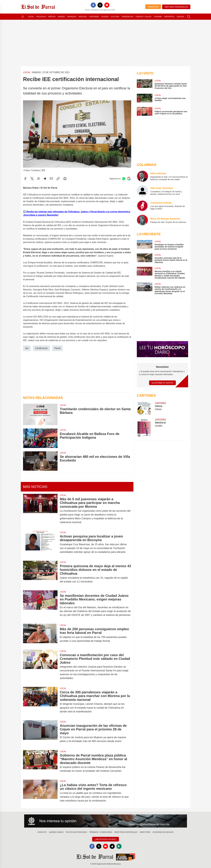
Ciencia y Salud (144, 17)
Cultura (115, 17)
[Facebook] (93, 5)
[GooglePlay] (119, 846)
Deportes (169, 17)
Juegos (180, 17)
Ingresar (153, 7)
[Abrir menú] (23, 17)
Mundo (61, 17)
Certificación (41, 348)
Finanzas (72, 17)
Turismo (158, 17)
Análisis (83, 17)
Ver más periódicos (176, 7)
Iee (27, 348)
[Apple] (112, 846)
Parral (57, 348)
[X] (100, 5)
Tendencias (127, 17)
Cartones (94, 17)
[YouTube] (107, 5)
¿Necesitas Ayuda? (105, 839)
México (52, 17)
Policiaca (41, 17)
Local (31, 17)
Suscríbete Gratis (162, 383)
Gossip (105, 17)
